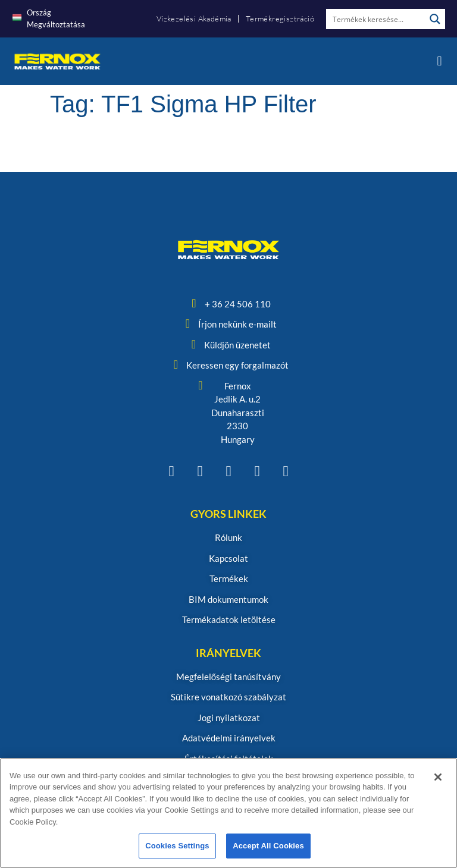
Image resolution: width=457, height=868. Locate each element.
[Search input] (376, 19)
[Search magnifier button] (435, 19)
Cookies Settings (177, 846)
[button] (439, 62)
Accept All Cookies (268, 846)
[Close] (438, 777)
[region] (228, 813)
